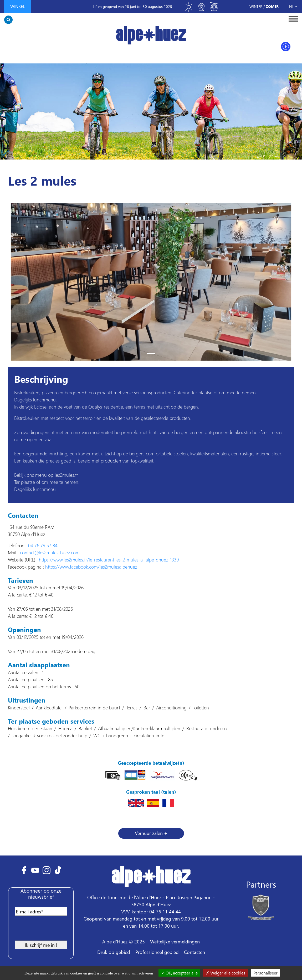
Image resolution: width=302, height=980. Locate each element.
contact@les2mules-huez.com (50, 552)
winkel (18, 6)
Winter (256, 6)
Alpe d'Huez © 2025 (124, 941)
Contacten (194, 952)
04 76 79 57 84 (43, 545)
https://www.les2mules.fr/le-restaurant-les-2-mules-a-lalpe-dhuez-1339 (109, 559)
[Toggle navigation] (292, 19)
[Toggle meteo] (189, 9)
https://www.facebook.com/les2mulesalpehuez (91, 567)
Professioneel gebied (157, 952)
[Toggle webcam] (201, 9)
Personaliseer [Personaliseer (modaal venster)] (265, 973)
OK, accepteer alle (179, 973)
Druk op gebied (114, 952)
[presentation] (54, 930)
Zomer (272, 6)
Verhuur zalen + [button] (151, 833)
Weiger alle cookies (226, 973)
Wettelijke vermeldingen (175, 941)
